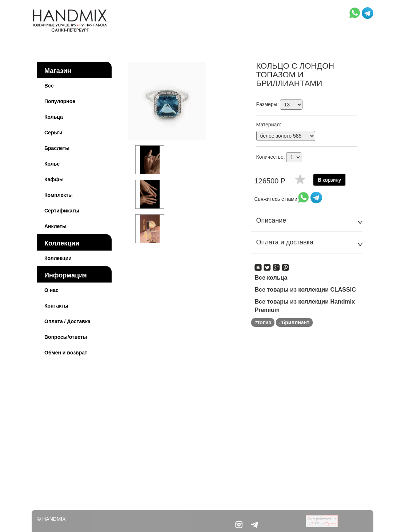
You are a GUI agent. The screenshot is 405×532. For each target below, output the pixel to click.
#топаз (263, 322)
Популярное (60, 101)
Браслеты (57, 148)
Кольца (54, 117)
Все (49, 86)
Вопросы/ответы (66, 337)
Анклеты (55, 226)
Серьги (53, 133)
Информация (66, 275)
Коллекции (62, 243)
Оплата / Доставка (67, 321)
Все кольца (271, 278)
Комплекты (59, 195)
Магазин (58, 71)
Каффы (54, 179)
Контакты (56, 306)
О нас (51, 290)
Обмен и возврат (66, 353)
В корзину (329, 180)
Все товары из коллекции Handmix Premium (305, 306)
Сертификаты (62, 211)
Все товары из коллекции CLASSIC (305, 290)
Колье (52, 164)
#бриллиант (294, 322)
